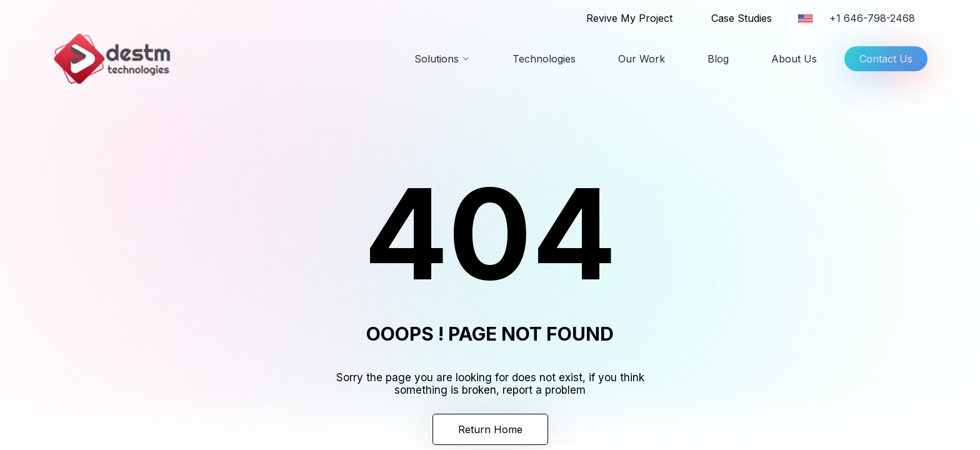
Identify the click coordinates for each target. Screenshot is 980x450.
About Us (794, 59)
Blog (718, 59)
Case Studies (742, 18)
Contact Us (886, 62)
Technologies (544, 59)
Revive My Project (629, 18)
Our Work (642, 59)
